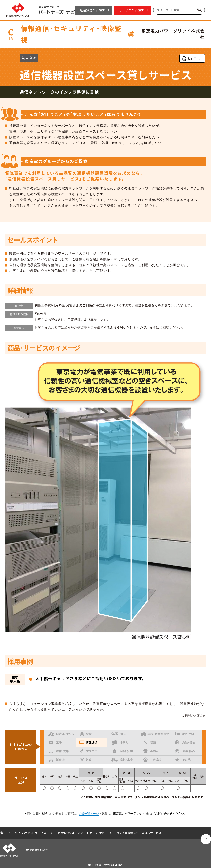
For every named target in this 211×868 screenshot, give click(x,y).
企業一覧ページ (89, 814)
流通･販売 (185, 751)
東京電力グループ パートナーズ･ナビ (81, 833)
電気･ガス (184, 733)
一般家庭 (152, 759)
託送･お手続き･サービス (31, 833)
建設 (150, 742)
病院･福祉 (185, 742)
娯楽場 (57, 760)
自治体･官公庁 (61, 733)
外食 (86, 760)
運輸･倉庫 (59, 751)
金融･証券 (123, 751)
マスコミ (88, 751)
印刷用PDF (195, 59)
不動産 (151, 751)
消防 (119, 734)
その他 (183, 760)
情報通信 (88, 742)
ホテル (120, 743)
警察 (86, 734)
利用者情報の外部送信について (36, 850)
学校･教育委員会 (155, 734)
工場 (55, 742)
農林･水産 (122, 759)
